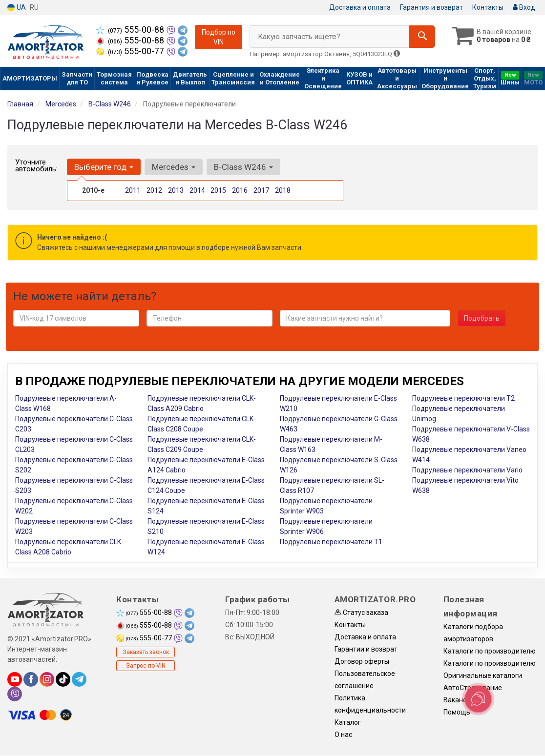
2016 (240, 190)
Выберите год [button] (104, 167)
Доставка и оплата (360, 7)
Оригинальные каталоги (483, 675)
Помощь (457, 712)
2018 (283, 190)
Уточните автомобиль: (36, 165)
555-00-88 (131, 30)
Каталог (348, 722)
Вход (524, 7)
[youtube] (15, 679)
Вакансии (459, 700)
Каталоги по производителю (490, 651)
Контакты (488, 7)
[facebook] (31, 679)
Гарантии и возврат (366, 649)
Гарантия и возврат (431, 7)
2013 (176, 190)
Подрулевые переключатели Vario (467, 470)
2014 (197, 190)
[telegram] (79, 679)
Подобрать (482, 318)
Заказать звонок (146, 652)
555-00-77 (131, 51)
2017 (261, 190)
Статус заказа (361, 613)
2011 (133, 190)
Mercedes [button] (174, 167)
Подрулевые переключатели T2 (463, 398)
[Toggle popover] (478, 699)
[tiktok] (63, 679)
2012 (154, 190)
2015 (218, 190)
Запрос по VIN (146, 666)
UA (17, 8)
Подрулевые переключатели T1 (331, 542)
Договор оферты (362, 661)
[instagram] (47, 679)
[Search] (422, 37)
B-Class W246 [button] (243, 167)
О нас (343, 735)
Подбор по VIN (219, 37)
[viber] (15, 694)
